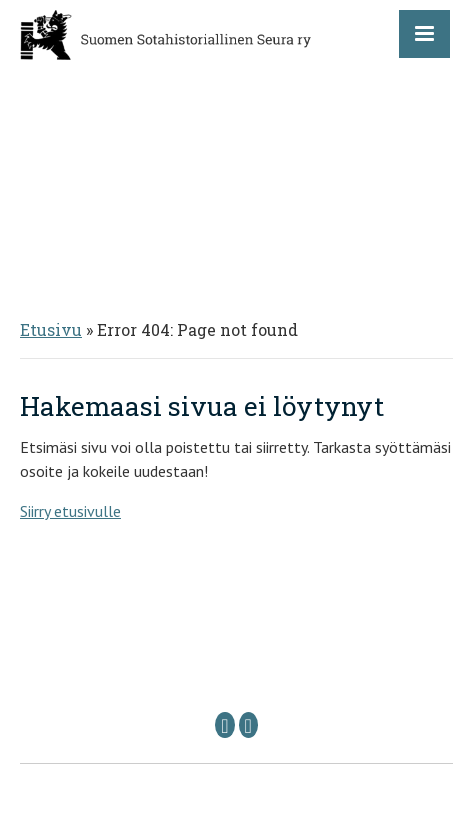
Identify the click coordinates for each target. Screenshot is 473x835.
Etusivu (51, 329)
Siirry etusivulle (70, 511)
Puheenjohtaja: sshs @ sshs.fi (161, 666)
